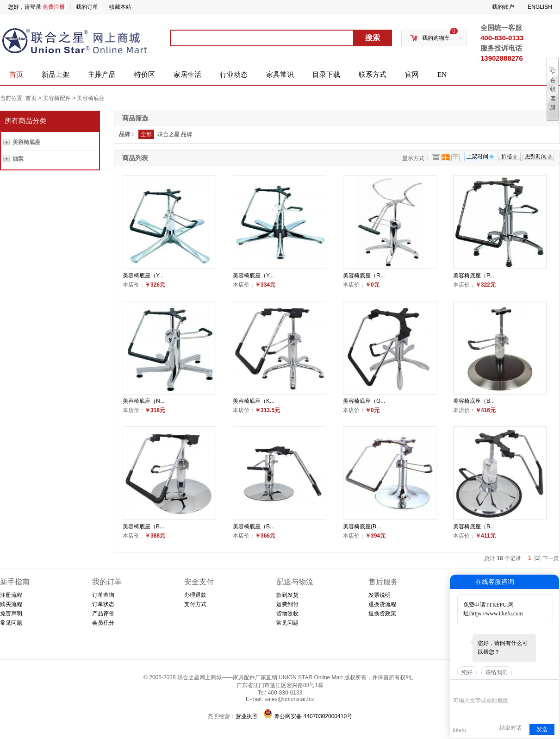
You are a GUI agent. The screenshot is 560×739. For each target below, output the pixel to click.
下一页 (551, 558)
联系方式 (373, 75)
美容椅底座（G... (364, 401)
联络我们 (497, 672)
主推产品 (102, 75)
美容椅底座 (91, 98)
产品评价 (103, 614)
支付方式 (195, 604)
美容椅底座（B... (474, 401)
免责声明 (11, 614)
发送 (542, 729)
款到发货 (287, 595)
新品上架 (56, 75)
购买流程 (11, 604)
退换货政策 (382, 614)
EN (442, 75)
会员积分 (103, 623)
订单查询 (103, 595)
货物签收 (287, 614)
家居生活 (187, 75)
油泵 (18, 159)
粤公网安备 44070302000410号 (313, 716)
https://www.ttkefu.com (496, 614)
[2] (538, 558)
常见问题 (11, 623)
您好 (467, 672)
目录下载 (326, 75)
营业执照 (247, 716)
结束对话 (510, 728)
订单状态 (103, 604)
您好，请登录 (25, 7)
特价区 (145, 75)
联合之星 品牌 (175, 134)
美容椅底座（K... (254, 401)
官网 (412, 75)
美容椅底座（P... (473, 276)
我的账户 (503, 7)
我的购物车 (436, 38)
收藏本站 (120, 7)
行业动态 (234, 75)
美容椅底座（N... (144, 401)
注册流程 (11, 595)
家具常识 (280, 75)
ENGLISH (540, 7)
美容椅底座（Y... (143, 276)
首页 (16, 75)
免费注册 (54, 7)
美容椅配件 (57, 98)
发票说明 (380, 595)
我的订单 (87, 7)
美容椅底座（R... (364, 276)
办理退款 (195, 595)
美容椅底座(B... (362, 526)
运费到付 (287, 604)
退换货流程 (382, 604)
